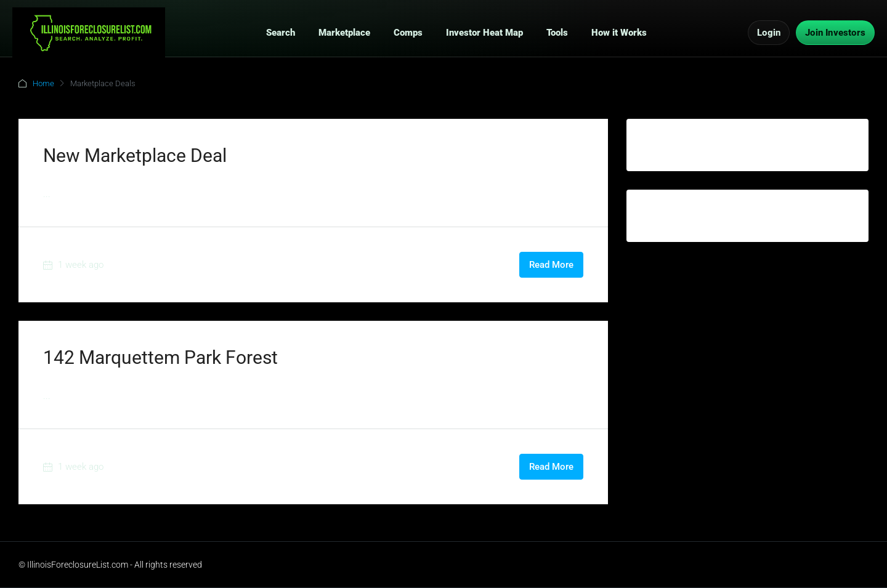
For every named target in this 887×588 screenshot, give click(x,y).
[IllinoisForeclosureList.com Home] (89, 33)
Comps (408, 33)
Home (43, 83)
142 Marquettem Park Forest (160, 357)
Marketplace (344, 33)
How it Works (619, 33)
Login (769, 33)
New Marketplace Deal (135, 155)
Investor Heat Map (484, 33)
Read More (551, 265)
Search (281, 33)
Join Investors (835, 33)
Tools (557, 33)
